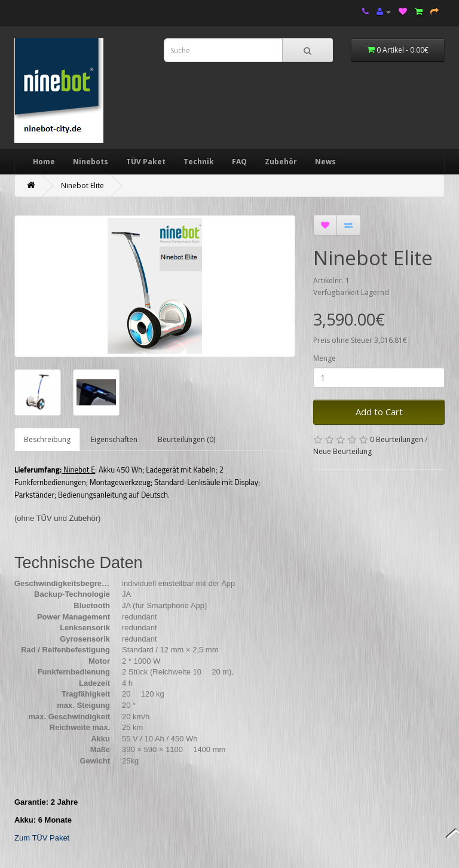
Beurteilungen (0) (186, 439)
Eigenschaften (114, 439)
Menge (325, 358)
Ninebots (91, 162)
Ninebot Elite (82, 185)
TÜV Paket (146, 162)
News (325, 162)
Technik (199, 162)
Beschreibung (47, 439)
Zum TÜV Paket (42, 838)
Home (44, 162)
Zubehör (281, 162)
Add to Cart (379, 412)
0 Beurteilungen (397, 439)
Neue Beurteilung (342, 451)
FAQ (239, 162)
